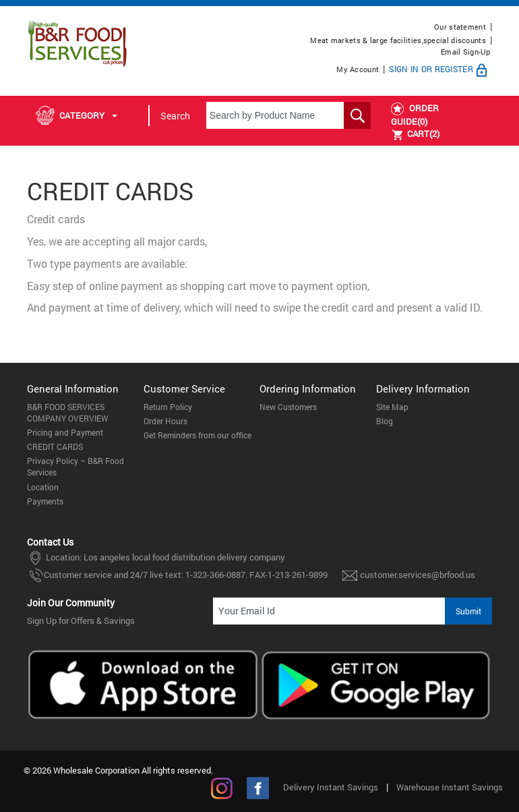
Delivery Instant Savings (331, 787)
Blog (385, 421)
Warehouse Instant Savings (450, 787)
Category (77, 115)
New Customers (288, 407)
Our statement (460, 27)
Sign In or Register (439, 69)
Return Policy (168, 407)
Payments (45, 501)
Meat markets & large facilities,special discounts (398, 40)
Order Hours (165, 421)
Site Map (392, 407)
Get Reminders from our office (197, 435)
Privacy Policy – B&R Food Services (75, 466)
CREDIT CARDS (55, 446)
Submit (468, 611)
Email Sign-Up (465, 52)
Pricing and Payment (65, 432)
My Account (358, 69)
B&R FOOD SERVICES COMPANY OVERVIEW (68, 412)
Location (43, 487)
